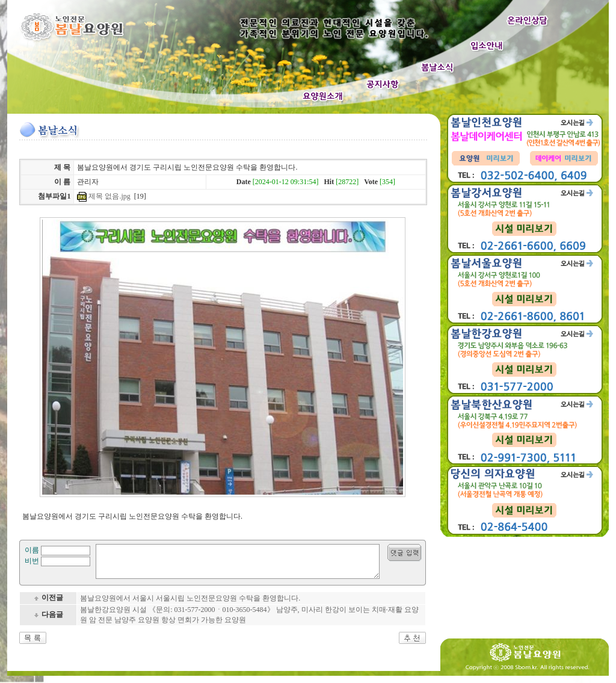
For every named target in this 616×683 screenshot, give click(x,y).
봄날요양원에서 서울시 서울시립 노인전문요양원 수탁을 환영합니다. (190, 605)
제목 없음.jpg (109, 196)
